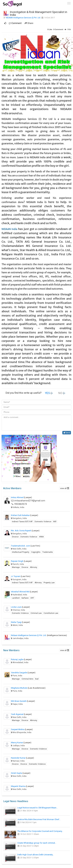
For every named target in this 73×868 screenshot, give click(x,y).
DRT (32, 598)
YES (47, 393)
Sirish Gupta (21, 773)
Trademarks (48, 552)
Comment (15, 23)
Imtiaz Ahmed (21, 497)
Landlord (16, 598)
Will (55, 522)
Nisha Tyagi (20, 622)
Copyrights (36, 552)
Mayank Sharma (22, 786)
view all (65, 488)
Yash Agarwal (21, 714)
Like (50, 30)
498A (41, 537)
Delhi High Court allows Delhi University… (36, 855)
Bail (37, 679)
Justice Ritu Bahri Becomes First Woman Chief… (39, 819)
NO (60, 393)
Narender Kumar (22, 758)
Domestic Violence (43, 522)
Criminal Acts (27, 679)
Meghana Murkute (28, 688)
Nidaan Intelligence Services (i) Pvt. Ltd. (39, 635)
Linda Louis (20, 607)
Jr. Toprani (21, 576)
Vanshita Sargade (23, 673)
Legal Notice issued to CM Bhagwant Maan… (38, 808)
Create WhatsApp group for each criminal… (37, 843)
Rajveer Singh (21, 561)
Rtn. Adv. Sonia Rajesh (25, 531)
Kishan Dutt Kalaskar (25, 515)
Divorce (15, 537)
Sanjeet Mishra (22, 729)
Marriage (16, 567)
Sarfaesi (25, 598)
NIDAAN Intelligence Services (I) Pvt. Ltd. (23, 18)
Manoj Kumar (21, 743)
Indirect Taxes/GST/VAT (22, 522)
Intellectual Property (21, 552)
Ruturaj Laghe (21, 659)
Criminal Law (36, 613)
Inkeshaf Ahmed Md (24, 592)
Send (67, 433)
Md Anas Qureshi (23, 701)
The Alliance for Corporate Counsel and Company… (40, 831)
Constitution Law (51, 613)
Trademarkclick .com (26, 546)
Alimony (34, 567)
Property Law (49, 583)
